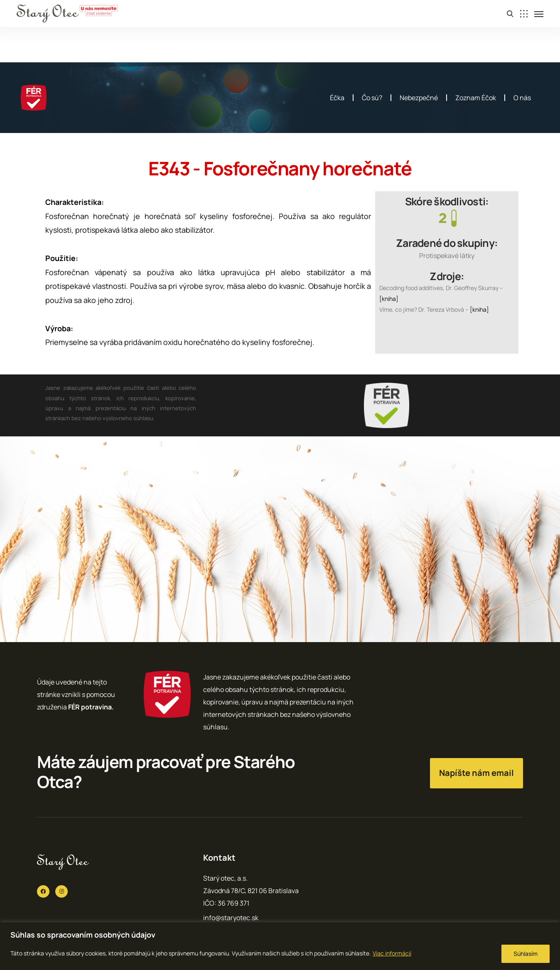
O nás (522, 98)
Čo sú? (372, 98)
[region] (280, 946)
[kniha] (389, 299)
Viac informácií (392, 953)
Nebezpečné (419, 98)
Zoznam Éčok (476, 98)
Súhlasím (526, 954)
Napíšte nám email (476, 773)
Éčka (337, 98)
